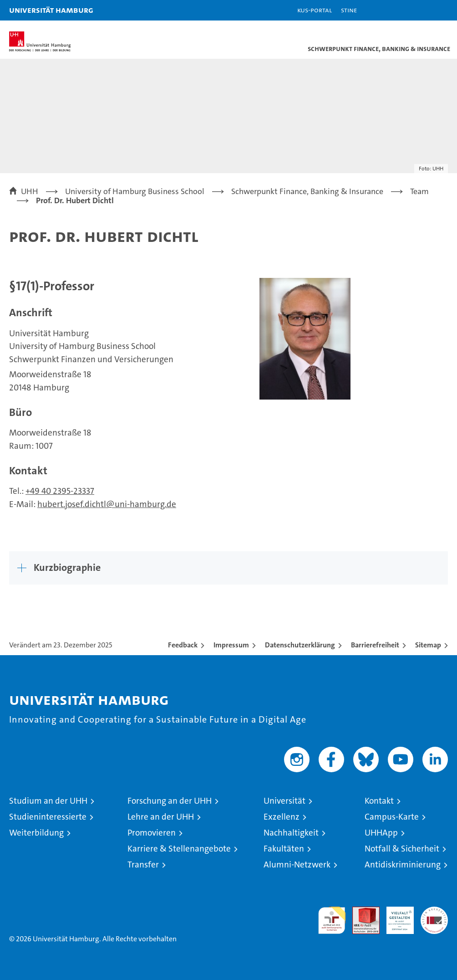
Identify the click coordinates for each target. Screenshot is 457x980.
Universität (284, 801)
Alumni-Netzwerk (297, 865)
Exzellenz (282, 817)
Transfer (143, 865)
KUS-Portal (315, 10)
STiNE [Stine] (349, 10)
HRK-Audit (395, 916)
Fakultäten (284, 849)
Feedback (183, 645)
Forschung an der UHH (170, 801)
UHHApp (381, 833)
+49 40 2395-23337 (60, 491)
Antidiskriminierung (403, 865)
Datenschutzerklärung (300, 645)
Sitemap (428, 645)
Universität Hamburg (51, 10)
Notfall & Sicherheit (402, 849)
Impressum (231, 645)
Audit (361, 911)
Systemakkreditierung (434, 911)
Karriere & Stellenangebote (179, 849)
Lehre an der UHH (161, 817)
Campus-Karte (392, 817)
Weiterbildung (36, 833)
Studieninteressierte (48, 817)
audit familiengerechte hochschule (332, 920)
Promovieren (152, 833)
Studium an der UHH (48, 801)
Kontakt (379, 801)
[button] (421, 10)
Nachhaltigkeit (291, 833)
